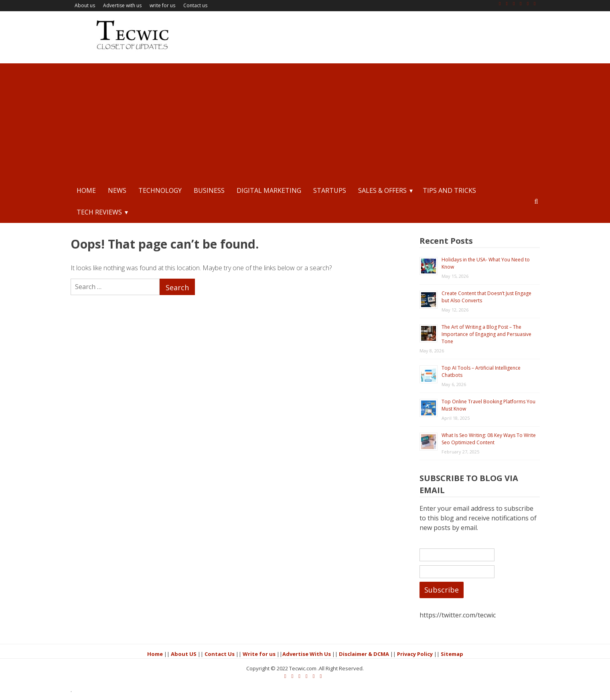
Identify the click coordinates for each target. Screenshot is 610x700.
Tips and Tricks (449, 190)
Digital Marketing (269, 190)
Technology (160, 190)
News (117, 190)
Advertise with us (122, 5)
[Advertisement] (305, 119)
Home (86, 190)
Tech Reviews (99, 212)
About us (85, 5)
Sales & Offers (382, 190)
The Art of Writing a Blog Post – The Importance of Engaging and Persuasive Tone (486, 334)
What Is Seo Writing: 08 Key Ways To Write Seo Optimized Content (489, 439)
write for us (162, 5)
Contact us (195, 5)
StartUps (330, 190)
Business (209, 190)
